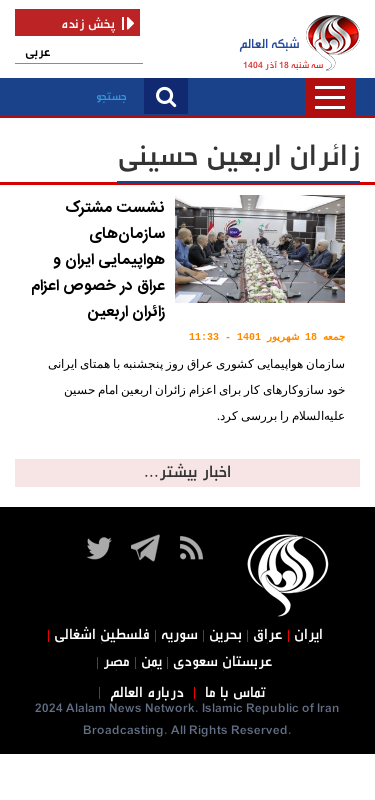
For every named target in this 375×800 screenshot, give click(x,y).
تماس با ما (235, 693)
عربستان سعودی (223, 662)
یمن (151, 662)
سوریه (179, 635)
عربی (38, 52)
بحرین (225, 635)
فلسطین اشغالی (102, 635)
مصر (116, 662)
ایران (308, 635)
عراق (268, 635)
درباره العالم (147, 693)
